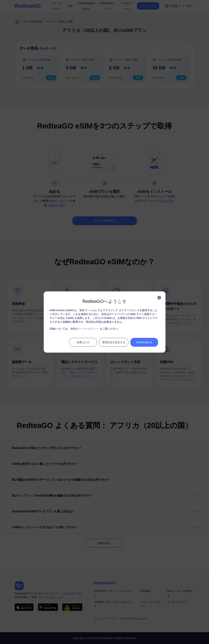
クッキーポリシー (89, 329)
